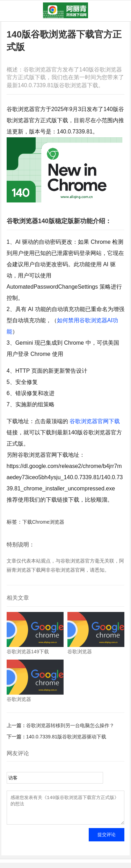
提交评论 (107, 840)
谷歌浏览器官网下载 (95, 421)
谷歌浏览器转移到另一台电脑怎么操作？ (70, 725)
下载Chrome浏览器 (43, 522)
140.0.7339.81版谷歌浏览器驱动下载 (66, 737)
